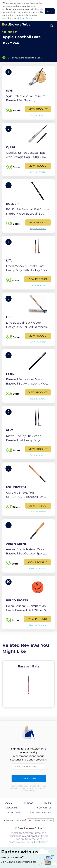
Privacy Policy (25, 18)
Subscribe (29, 779)
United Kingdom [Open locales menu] (40, 820)
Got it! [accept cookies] (50, 11)
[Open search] (52, 26)
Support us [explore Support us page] (44, 808)
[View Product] (28, 93)
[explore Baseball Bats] (28, 684)
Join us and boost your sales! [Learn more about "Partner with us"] (19, 862)
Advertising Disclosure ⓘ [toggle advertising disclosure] (15, 820)
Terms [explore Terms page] (48, 803)
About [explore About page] (9, 803)
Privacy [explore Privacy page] (29, 803)
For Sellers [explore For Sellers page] (13, 813)
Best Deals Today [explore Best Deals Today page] (41, 813)
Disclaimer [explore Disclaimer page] (12, 808)
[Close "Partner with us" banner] (54, 850)
